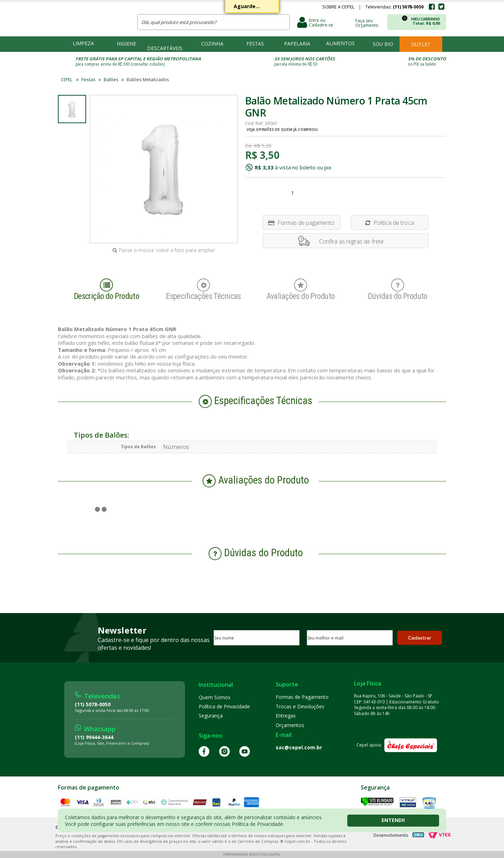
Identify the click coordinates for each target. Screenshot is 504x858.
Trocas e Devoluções (300, 706)
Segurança (211, 716)
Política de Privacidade (224, 706)
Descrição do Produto (107, 290)
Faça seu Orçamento (367, 23)
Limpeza (83, 43)
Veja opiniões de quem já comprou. (283, 130)
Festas (255, 44)
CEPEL (93, 18)
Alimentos (340, 43)
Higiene (127, 44)
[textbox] (214, 22)
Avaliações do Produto (301, 290)
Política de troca (390, 223)
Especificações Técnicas (203, 290)
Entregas (286, 716)
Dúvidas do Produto (398, 290)
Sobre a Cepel (338, 7)
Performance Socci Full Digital (252, 854)
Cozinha (212, 44)
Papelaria (297, 44)
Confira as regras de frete (351, 241)
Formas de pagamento (301, 223)
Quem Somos (215, 697)
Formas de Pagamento (302, 697)
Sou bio (383, 44)
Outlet (421, 44)
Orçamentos (290, 725)
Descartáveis (165, 48)
